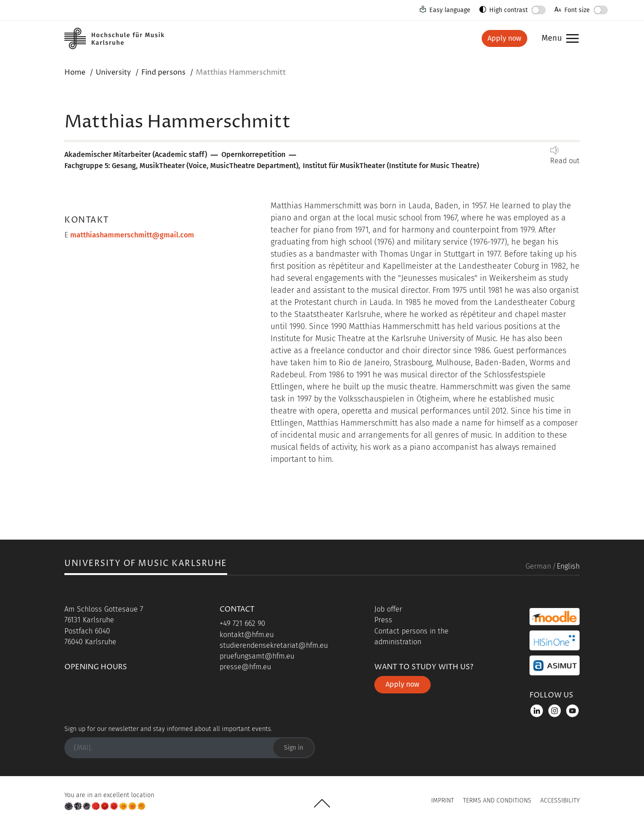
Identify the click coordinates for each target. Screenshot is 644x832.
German (538, 566)
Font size (577, 10)
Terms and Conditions (497, 800)
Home (75, 72)
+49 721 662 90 (242, 623)
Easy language (450, 10)
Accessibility (560, 800)
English (568, 566)
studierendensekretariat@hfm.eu (274, 645)
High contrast (508, 10)
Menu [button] (552, 39)
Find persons (163, 72)
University (113, 72)
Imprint (443, 800)
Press (383, 620)
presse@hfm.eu (245, 667)
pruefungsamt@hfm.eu (257, 656)
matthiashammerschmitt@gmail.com (132, 235)
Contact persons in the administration (411, 636)
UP (322, 803)
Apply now (504, 38)
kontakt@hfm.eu (247, 635)
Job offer (388, 609)
